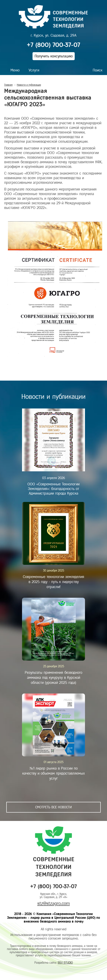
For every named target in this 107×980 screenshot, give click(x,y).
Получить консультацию (54, 56)
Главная (8, 85)
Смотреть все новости (53, 807)
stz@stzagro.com (54, 903)
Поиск (98, 70)
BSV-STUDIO (65, 963)
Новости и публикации (29, 85)
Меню (15, 70)
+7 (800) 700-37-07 (53, 45)
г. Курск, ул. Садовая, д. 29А (53, 35)
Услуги (34, 70)
